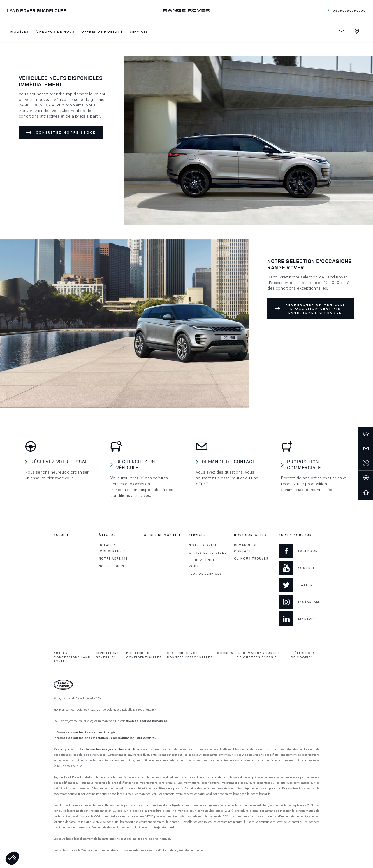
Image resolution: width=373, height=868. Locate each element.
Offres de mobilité (102, 31)
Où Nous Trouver (251, 558)
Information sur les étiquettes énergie (85, 732)
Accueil (61, 535)
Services (139, 31)
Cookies (225, 653)
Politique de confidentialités (144, 655)
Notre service (203, 545)
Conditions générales (107, 655)
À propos (107, 535)
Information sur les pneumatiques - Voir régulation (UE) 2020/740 (105, 738)
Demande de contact (228, 462)
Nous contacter (250, 535)
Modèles (20, 31)
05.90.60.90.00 (347, 10)
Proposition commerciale (304, 464)
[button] (12, 858)
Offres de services (208, 553)
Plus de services (205, 574)
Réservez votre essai (58, 462)
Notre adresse (113, 558)
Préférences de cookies (303, 655)
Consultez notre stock (66, 132)
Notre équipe (112, 566)
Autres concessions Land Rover (72, 657)
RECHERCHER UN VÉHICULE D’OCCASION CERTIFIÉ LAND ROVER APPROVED (315, 308)
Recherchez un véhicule (136, 464)
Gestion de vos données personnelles (190, 655)
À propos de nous (55, 31)
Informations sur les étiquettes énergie (258, 655)
